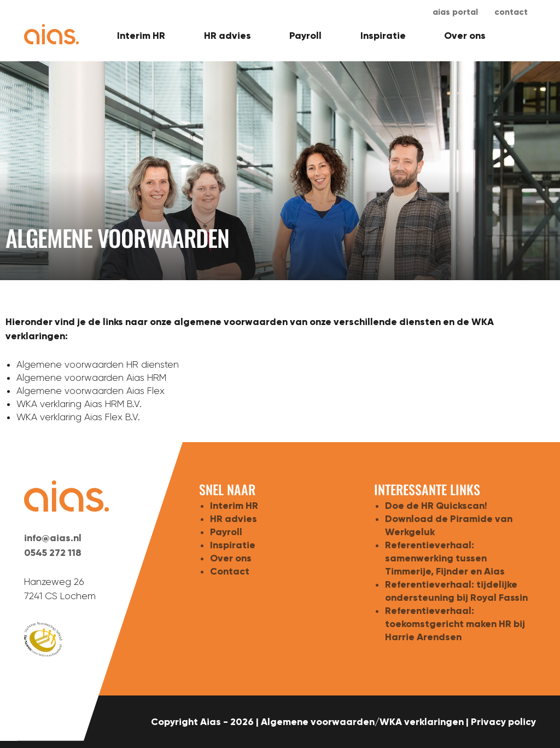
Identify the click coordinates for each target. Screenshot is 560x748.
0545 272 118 (53, 553)
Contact (511, 12)
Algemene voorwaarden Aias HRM (91, 378)
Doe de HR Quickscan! (436, 506)
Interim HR (141, 36)
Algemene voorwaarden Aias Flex (91, 391)
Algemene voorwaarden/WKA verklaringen (362, 722)
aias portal (455, 12)
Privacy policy (503, 722)
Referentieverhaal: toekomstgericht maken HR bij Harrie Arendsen (455, 624)
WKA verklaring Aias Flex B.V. (78, 417)
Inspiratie (383, 36)
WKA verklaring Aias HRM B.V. (79, 404)
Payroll (305, 36)
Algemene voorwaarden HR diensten (98, 364)
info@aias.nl (53, 538)
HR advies (227, 36)
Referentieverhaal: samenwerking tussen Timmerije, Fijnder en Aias (445, 558)
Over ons (465, 36)
